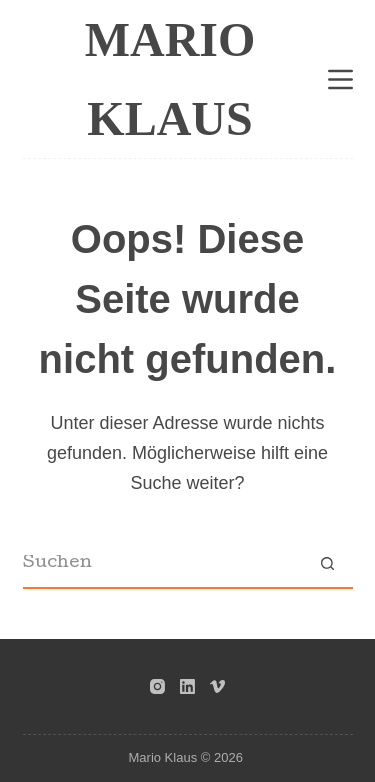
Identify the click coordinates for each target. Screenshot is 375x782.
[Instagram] (157, 686)
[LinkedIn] (187, 686)
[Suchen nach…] (163, 564)
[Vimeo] (217, 686)
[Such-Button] (328, 564)
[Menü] (340, 79)
